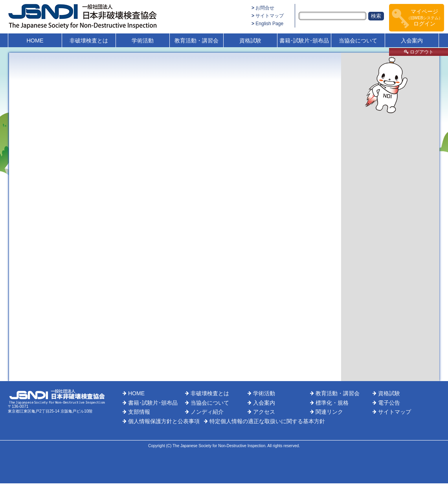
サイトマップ (270, 16)
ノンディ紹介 (207, 412)
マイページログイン (425, 18)
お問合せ (265, 8)
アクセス (264, 412)
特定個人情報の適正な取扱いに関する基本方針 (267, 421)
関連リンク (329, 412)
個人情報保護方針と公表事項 (164, 421)
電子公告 (389, 403)
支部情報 (139, 412)
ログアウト (419, 52)
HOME (35, 41)
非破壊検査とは (89, 41)
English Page (269, 24)
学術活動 (143, 41)
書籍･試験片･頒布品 (304, 41)
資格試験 (250, 41)
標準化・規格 (332, 403)
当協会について (358, 41)
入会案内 (412, 41)
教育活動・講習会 (196, 41)
